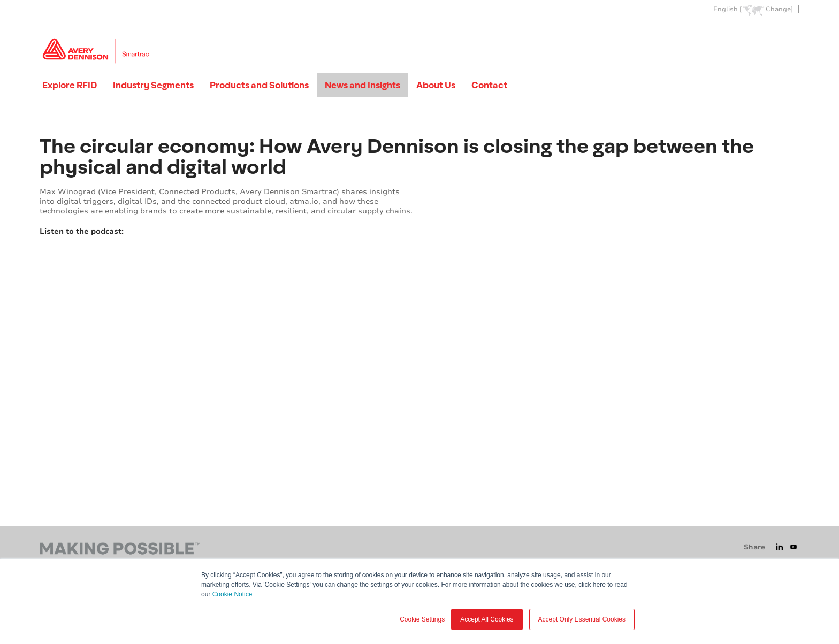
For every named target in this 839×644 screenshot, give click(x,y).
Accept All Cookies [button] (487, 619)
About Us (436, 85)
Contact (489, 85)
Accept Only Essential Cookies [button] (582, 619)
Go (790, 34)
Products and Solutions (259, 85)
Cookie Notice (232, 594)
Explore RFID (70, 85)
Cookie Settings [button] (422, 619)
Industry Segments (153, 85)
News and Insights (363, 85)
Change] (779, 9)
